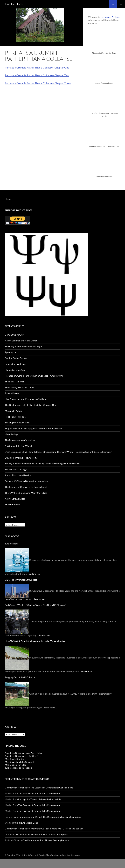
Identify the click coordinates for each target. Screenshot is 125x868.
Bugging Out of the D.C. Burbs (20, 677)
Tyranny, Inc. (11, 352)
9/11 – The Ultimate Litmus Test (21, 580)
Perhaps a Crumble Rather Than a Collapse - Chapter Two (37, 75)
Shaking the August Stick (17, 423)
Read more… (34, 574)
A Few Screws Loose (15, 499)
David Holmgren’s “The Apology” (21, 458)
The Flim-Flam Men (15, 382)
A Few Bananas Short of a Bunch (21, 341)
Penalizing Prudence (15, 364)
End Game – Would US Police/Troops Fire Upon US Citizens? (35, 605)
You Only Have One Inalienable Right (23, 346)
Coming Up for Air (14, 335)
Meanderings (11, 434)
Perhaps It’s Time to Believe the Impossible (26, 481)
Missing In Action (14, 411)
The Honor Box (13, 505)
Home (8, 199)
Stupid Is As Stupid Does (26, 823)
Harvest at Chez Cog (15, 370)
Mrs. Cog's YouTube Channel (19, 762)
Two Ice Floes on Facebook (18, 768)
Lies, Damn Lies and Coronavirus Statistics (26, 399)
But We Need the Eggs (16, 469)
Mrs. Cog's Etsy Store (15, 759)
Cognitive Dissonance (16, 788)
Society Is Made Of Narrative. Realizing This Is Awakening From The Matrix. (43, 464)
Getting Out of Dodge (16, 358)
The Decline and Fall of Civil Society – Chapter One (31, 405)
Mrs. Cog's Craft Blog (16, 765)
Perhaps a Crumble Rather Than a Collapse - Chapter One (37, 67)
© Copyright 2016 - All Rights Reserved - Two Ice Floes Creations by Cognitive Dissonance (43, 855)
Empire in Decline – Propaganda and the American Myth (33, 428)
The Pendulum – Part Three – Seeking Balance (46, 840)
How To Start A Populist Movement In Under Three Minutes (35, 641)
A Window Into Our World (18, 446)
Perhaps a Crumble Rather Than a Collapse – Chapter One (34, 376)
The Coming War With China (19, 387)
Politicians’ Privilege (15, 417)
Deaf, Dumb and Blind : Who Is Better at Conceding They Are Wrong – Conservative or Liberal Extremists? (58, 452)
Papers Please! (12, 393)
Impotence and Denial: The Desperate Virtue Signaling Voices (50, 817)
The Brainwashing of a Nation (20, 440)
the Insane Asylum (110, 17)
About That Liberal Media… (19, 475)
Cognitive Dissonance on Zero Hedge (24, 753)
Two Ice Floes (14, 4)
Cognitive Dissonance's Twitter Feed (23, 756)
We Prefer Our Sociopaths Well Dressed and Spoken (57, 829)
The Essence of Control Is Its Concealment (26, 487)
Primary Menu (121, 4)
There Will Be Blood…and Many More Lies (26, 493)
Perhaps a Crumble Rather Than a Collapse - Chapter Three (38, 83)
